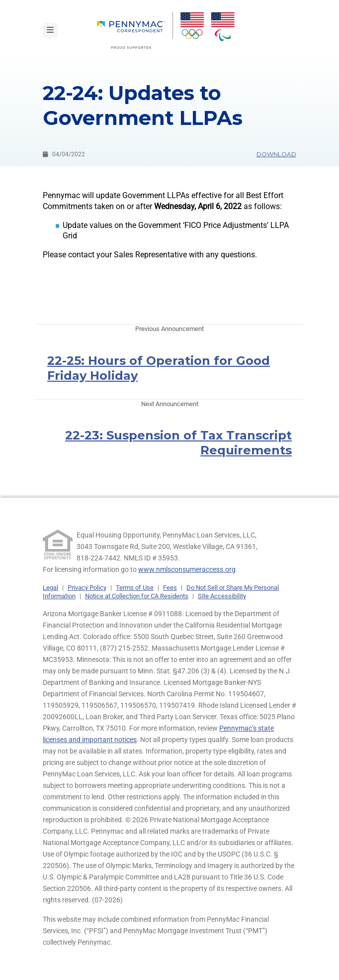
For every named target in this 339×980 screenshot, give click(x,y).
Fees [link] (170, 588)
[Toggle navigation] (50, 30)
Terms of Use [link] (135, 588)
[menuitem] (135, 30)
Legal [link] (50, 588)
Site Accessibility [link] (222, 596)
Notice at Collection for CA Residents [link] (137, 596)
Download (276, 154)
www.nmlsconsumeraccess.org (187, 569)
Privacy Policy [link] (87, 588)
